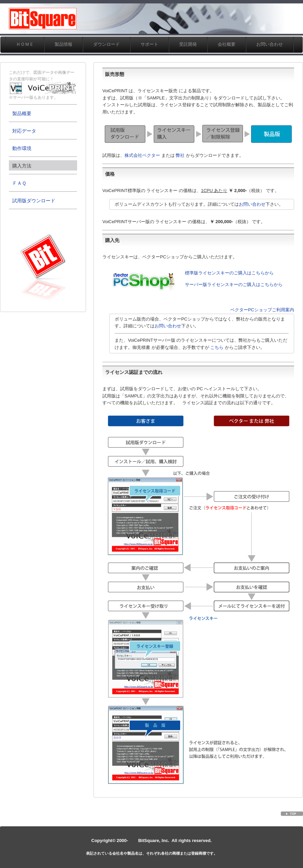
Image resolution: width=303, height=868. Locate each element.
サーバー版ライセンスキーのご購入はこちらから (234, 284)
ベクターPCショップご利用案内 (262, 310)
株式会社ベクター (142, 155)
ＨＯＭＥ (25, 44)
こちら (217, 347)
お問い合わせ (252, 204)
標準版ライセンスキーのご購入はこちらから (229, 273)
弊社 (180, 155)
